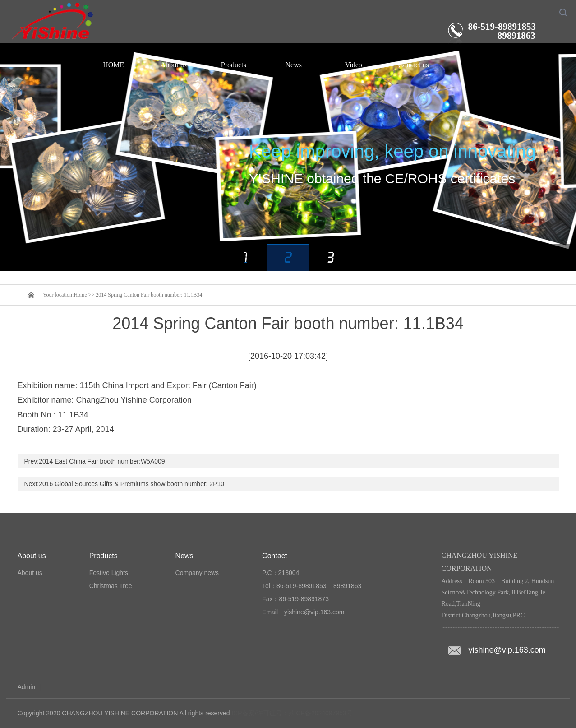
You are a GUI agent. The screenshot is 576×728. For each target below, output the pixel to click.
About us (174, 65)
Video (354, 65)
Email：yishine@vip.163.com (303, 612)
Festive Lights (109, 573)
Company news (197, 573)
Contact (274, 556)
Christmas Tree (111, 586)
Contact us (414, 65)
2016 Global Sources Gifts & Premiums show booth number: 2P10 (131, 484)
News (294, 65)
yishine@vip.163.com (507, 650)
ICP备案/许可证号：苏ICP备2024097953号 (292, 713)
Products (234, 65)
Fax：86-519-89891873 (295, 599)
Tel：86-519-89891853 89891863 (312, 586)
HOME (113, 65)
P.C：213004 (281, 573)
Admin (27, 687)
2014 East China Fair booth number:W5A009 (102, 461)
